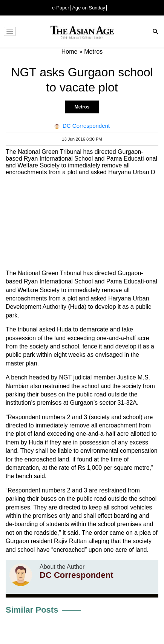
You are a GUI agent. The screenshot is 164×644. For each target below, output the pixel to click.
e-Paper (61, 8)
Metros (82, 107)
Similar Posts (32, 610)
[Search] (156, 32)
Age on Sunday (89, 8)
